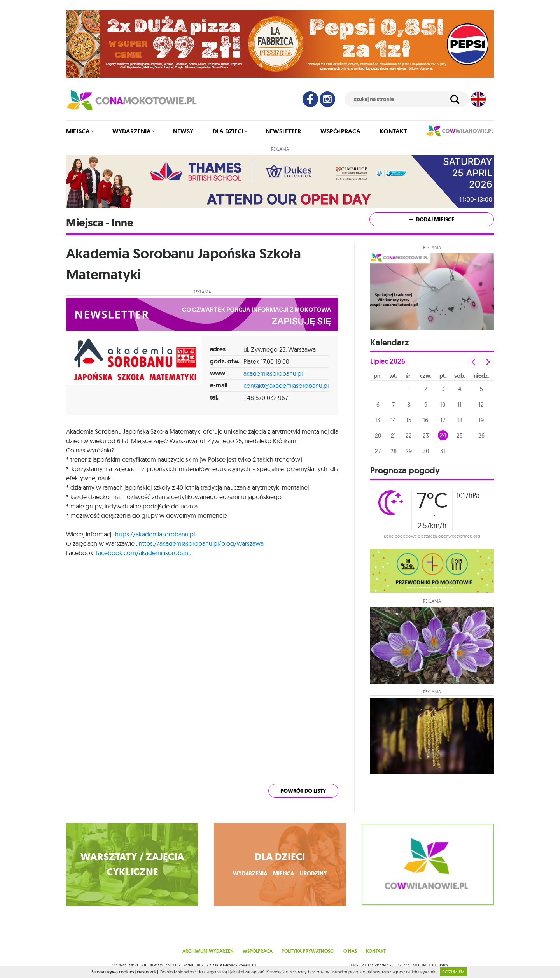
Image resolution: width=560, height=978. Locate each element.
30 (426, 451)
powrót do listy (303, 791)
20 (378, 436)
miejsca (283, 874)
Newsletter (283, 131)
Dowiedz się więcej (178, 972)
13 (378, 420)
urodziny (313, 874)
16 (426, 420)
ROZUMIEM (454, 972)
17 (443, 420)
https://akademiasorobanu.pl (155, 534)
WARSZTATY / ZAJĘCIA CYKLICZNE (132, 864)
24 (443, 435)
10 (443, 404)
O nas (350, 951)
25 (460, 436)
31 (443, 451)
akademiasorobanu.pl (273, 373)
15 (409, 420)
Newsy (183, 131)
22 (409, 436)
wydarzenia (250, 874)
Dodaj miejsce (432, 220)
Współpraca (340, 131)
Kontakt (393, 131)
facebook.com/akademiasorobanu (144, 553)
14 (393, 420)
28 (394, 451)
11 (460, 404)
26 (481, 436)
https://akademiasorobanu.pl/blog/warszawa (201, 543)
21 (393, 436)
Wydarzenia (132, 131)
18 (460, 420)
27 (378, 451)
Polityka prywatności (308, 951)
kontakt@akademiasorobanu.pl (286, 386)
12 (481, 404)
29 (409, 451)
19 (481, 420)
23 (426, 436)
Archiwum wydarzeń (208, 951)
